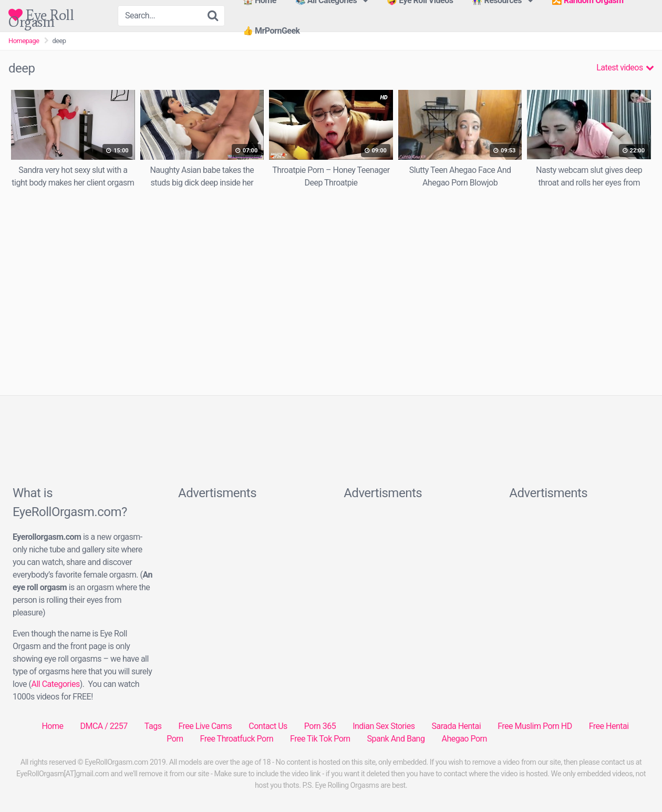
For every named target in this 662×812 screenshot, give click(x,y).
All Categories (55, 684)
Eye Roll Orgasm (41, 15)
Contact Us (268, 726)
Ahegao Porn (464, 739)
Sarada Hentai (456, 726)
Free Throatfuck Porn (237, 739)
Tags (153, 726)
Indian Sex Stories (384, 726)
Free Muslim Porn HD (535, 726)
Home (52, 726)
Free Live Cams (205, 726)
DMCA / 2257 (104, 726)
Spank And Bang (396, 739)
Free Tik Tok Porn (320, 739)
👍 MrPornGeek (271, 31)
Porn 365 (320, 726)
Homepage (24, 41)
